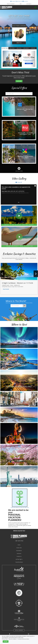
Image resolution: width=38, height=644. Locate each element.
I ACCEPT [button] (6, 641)
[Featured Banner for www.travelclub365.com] (19, 59)
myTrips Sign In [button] (29, 4)
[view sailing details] (19, 271)
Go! (24, 306)
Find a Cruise (12, 48)
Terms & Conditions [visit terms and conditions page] (13, 639)
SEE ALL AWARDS (19, 630)
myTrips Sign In (19, 559)
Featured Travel (5, 48)
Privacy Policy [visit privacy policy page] (5, 639)
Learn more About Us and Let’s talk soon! (20, 508)
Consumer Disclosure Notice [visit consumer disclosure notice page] (23, 639)
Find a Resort (26, 48)
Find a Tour (19, 48)
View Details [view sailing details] (6, 289)
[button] (13, 1)
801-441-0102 (19, 541)
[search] (19, 94)
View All (19, 182)
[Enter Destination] (17, 306)
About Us (19, 43)
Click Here (19, 81)
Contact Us (19, 556)
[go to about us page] (19, 33)
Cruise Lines (19, 548)
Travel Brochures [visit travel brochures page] (19, 562)
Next (36, 274)
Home (19, 545)
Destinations (19, 551)
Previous (2, 274)
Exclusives (19, 553)
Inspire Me (33, 48)
